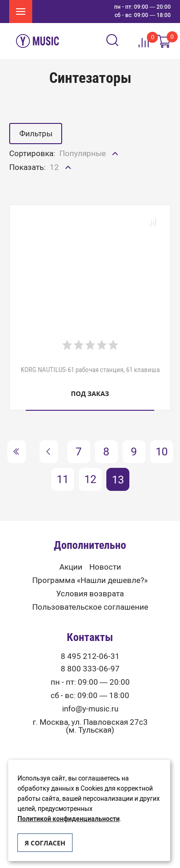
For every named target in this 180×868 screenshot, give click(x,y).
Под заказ (90, 393)
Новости (105, 567)
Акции (71, 567)
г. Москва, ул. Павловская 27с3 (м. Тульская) (90, 726)
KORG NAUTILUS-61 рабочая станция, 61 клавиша (90, 370)
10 (162, 451)
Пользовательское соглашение (90, 607)
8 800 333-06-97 (90, 669)
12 (90, 479)
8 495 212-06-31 (90, 656)
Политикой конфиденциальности (69, 819)
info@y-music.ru (90, 709)
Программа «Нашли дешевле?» (90, 580)
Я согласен (45, 843)
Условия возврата (90, 594)
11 (63, 479)
